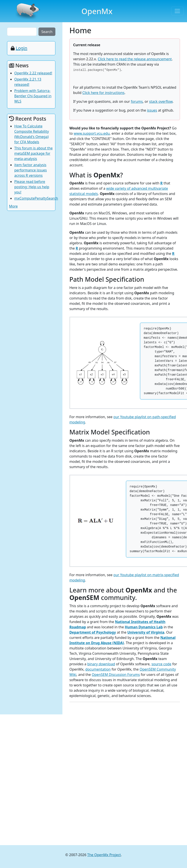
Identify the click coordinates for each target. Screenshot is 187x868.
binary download (101, 664)
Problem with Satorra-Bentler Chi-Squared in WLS (33, 96)
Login (22, 48)
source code (161, 664)
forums (137, 101)
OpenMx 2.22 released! (33, 73)
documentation (98, 669)
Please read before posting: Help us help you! (32, 187)
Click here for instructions (103, 93)
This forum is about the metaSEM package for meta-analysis (34, 153)
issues (152, 110)
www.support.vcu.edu (92, 133)
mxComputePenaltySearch (36, 198)
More (13, 206)
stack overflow (161, 101)
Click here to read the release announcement (135, 59)
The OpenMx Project (104, 855)
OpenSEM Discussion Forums (116, 675)
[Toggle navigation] (177, 11)
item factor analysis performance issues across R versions (31, 170)
